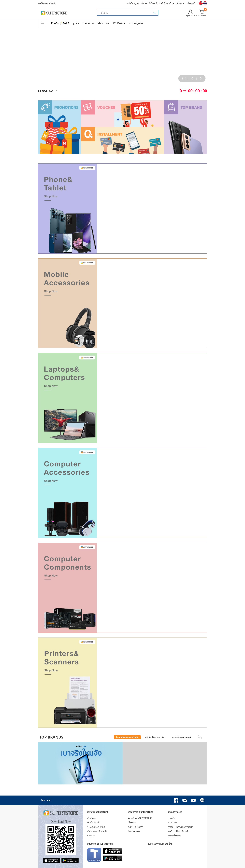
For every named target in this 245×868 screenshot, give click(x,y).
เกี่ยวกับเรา (92, 818)
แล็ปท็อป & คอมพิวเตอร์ (155, 737)
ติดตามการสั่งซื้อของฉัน (150, 3)
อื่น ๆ (200, 737)
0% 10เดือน (119, 23)
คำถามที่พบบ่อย (174, 836)
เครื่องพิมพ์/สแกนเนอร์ (182, 737)
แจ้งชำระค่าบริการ (167, 3)
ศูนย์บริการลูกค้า (133, 3)
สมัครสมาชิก (192, 3)
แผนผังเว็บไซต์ (93, 822)
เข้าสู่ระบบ (180, 3)
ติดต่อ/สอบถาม (134, 831)
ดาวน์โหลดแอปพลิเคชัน (47, 3)
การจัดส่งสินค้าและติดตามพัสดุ (181, 827)
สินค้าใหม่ (104, 23)
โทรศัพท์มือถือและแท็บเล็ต (127, 737)
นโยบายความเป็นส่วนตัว (97, 831)
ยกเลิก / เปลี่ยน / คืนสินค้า (178, 831)
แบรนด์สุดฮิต (136, 23)
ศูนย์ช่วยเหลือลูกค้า (135, 827)
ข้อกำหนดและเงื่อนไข (96, 827)
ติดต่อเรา (91, 836)
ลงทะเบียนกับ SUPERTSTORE (140, 818)
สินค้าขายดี (89, 23)
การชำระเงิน (173, 822)
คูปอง (76, 23)
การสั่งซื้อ (172, 818)
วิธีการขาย (132, 822)
